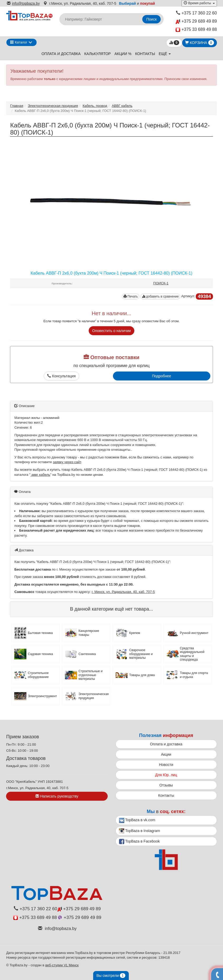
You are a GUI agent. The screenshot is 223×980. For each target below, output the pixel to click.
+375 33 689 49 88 (196, 30)
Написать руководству (57, 796)
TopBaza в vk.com (137, 820)
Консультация (61, 376)
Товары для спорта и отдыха (194, 675)
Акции (166, 754)
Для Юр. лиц (166, 775)
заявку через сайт (67, 462)
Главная (16, 106)
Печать (131, 296)
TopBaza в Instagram (140, 831)
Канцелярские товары (89, 633)
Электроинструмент (42, 696)
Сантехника (87, 654)
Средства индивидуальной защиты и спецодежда (192, 654)
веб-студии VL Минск (62, 965)
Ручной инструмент (194, 633)
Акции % (123, 54)
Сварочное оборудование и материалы (141, 654)
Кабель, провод (95, 106)
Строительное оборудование (38, 675)
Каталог (19, 42)
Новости (166, 765)
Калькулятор (97, 54)
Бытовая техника (40, 633)
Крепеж (134, 633)
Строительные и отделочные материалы (90, 675)
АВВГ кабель (122, 106)
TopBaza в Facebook (139, 842)
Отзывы (166, 785)
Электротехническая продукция (53, 106)
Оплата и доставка (61, 54)
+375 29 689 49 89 (196, 21)
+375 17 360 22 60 (196, 13)
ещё (165, 54)
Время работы (199, 3)
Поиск (152, 19)
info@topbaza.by (23, 3)
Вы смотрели (111, 976)
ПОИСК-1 (161, 283)
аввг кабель (40, 475)
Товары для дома (142, 675)
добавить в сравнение (160, 296)
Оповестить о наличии (111, 331)
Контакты (145, 54)
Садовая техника (40, 654)
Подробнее (162, 376)
